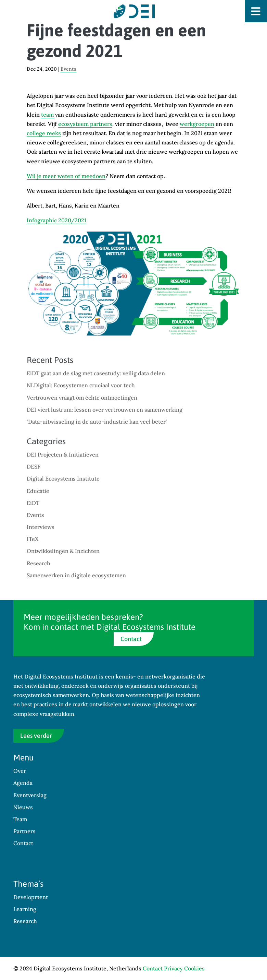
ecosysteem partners (85, 124)
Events (68, 69)
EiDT (33, 503)
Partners (24, 831)
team (47, 115)
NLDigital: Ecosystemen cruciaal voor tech (81, 385)
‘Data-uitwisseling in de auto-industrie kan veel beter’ (97, 422)
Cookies (194, 968)
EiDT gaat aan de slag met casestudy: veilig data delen (96, 373)
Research (39, 563)
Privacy (173, 968)
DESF (34, 467)
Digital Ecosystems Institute (63, 479)
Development (31, 897)
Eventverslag (30, 795)
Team (20, 819)
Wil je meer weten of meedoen (66, 176)
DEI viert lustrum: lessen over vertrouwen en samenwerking (105, 410)
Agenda (23, 783)
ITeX (33, 539)
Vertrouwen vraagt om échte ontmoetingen (82, 398)
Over (20, 771)
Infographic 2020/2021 (56, 220)
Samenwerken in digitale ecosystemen (76, 575)
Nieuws (23, 807)
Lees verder (36, 736)
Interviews (41, 527)
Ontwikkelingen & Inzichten (63, 551)
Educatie (38, 491)
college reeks (44, 133)
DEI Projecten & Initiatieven (63, 454)
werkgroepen (197, 124)
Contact (131, 639)
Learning (25, 909)
